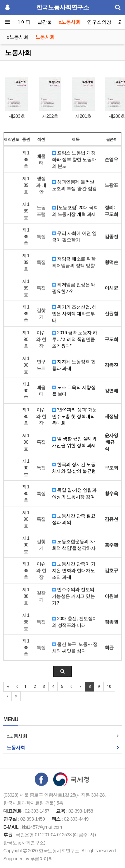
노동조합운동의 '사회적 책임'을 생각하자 (74, 545)
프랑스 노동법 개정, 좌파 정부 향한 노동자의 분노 (74, 159)
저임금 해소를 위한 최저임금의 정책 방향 (74, 262)
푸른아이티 (42, 859)
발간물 (45, 22)
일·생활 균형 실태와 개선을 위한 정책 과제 (74, 442)
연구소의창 (99, 22)
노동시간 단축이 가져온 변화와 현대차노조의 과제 (74, 570)
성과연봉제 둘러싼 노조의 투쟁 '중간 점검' (75, 185)
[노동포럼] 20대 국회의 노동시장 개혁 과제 (75, 211)
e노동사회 (70, 22)
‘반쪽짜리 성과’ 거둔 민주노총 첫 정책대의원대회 (74, 416)
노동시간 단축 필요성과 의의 (74, 519)
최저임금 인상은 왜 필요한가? (74, 288)
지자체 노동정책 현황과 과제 (74, 365)
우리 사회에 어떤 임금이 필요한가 (74, 237)
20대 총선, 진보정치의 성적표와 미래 (74, 622)
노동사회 (45, 37)
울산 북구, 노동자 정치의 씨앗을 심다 (75, 647)
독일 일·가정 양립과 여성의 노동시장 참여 (74, 493)
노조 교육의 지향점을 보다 (74, 391)
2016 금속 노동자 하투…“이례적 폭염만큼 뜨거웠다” (75, 339)
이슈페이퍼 (19, 22)
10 (109, 687)
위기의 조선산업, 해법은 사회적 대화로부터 (74, 314)
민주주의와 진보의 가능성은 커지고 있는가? (73, 596)
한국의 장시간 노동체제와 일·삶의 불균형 (74, 468)
